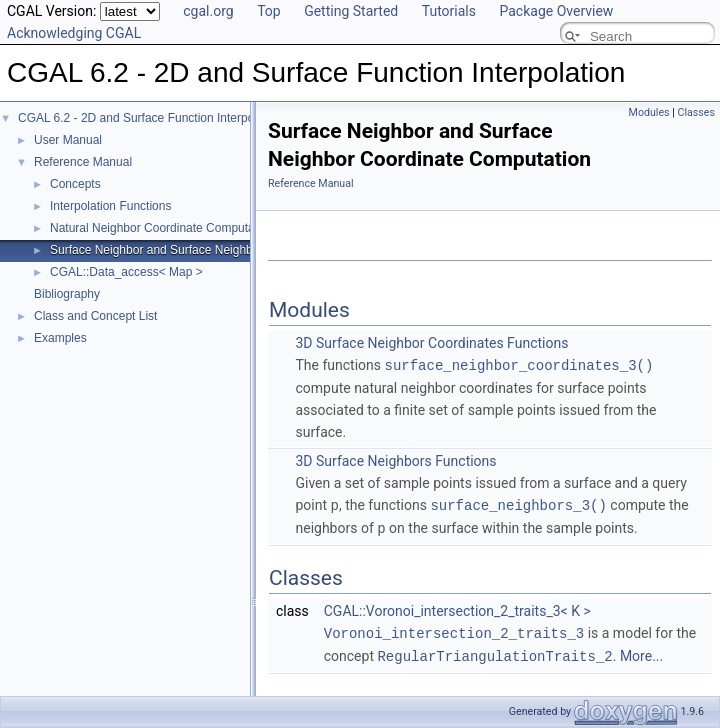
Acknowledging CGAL (74, 33)
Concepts (75, 184)
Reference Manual (83, 162)
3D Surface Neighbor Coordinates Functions (431, 343)
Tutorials (449, 11)
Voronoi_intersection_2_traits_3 (454, 629)
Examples (60, 338)
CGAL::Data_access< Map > (126, 272)
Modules (649, 112)
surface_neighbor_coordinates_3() (519, 364)
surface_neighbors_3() (518, 503)
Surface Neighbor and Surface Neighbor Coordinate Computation (223, 250)
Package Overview (556, 11)
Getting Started (351, 11)
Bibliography (67, 294)
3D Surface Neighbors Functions (395, 460)
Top (269, 11)
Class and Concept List (95, 316)
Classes (696, 112)
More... (641, 652)
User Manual (68, 140)
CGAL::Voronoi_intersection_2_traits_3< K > (457, 608)
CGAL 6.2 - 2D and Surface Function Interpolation (150, 118)
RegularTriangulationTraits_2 (494, 651)
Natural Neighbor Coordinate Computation (162, 228)
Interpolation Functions (110, 206)
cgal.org (208, 11)
